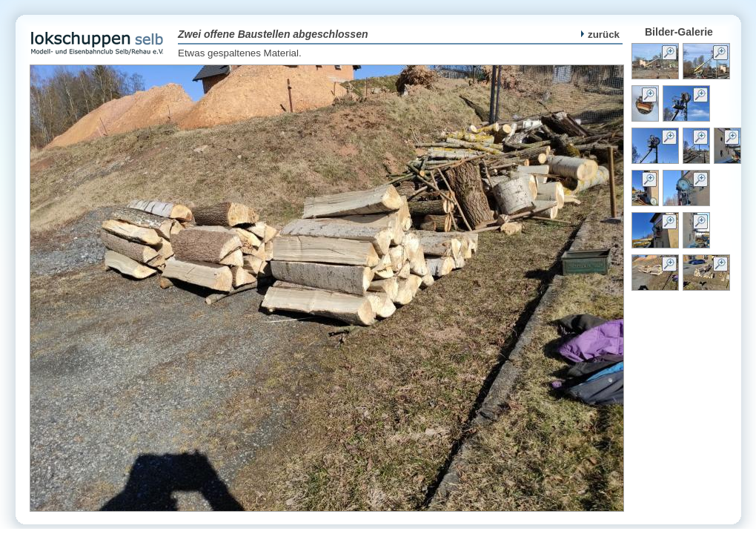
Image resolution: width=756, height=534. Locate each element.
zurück (600, 34)
